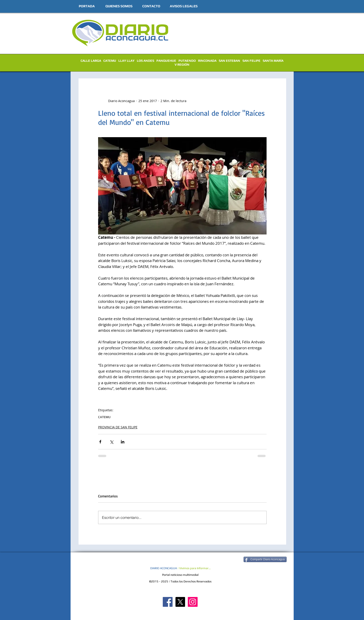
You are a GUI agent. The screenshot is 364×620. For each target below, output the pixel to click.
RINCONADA (207, 61)
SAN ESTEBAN (229, 61)
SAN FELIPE (251, 61)
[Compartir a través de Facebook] (100, 442)
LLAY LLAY (126, 61)
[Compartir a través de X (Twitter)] (111, 442)
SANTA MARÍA (273, 61)
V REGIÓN (182, 64)
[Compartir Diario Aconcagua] (265, 559)
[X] (180, 602)
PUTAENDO (187, 61)
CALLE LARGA (91, 61)
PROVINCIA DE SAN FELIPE (118, 427)
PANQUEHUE (166, 61)
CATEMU (110, 61)
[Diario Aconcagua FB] (168, 602)
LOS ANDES (145, 61)
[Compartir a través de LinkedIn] (123, 442)
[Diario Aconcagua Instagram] (193, 602)
